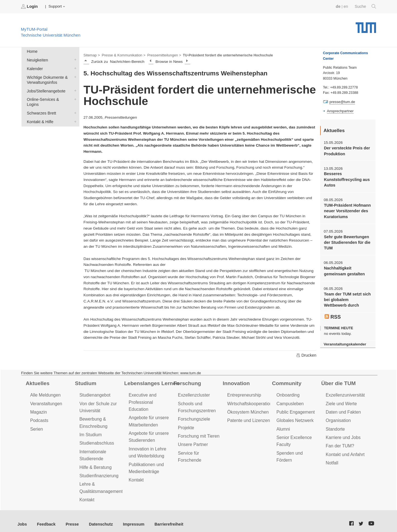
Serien (36, 426)
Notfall (332, 459)
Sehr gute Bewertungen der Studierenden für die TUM (346, 239)
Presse (69, 518)
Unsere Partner (192, 441)
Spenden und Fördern (297, 449)
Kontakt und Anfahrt (344, 451)
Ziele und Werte (340, 402)
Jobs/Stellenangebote (74, 88)
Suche (366, 6)
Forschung (186, 382)
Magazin (38, 410)
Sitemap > (91, 55)
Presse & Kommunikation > (122, 55)
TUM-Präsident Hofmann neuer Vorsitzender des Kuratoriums (346, 208)
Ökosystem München (247, 410)
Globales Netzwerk (294, 418)
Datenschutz (97, 518)
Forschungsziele (193, 417)
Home (32, 51)
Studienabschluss (96, 440)
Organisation (338, 418)
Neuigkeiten (74, 59)
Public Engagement (294, 410)
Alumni (283, 426)
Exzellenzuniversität (344, 394)
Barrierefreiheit (161, 518)
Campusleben (289, 402)
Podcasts (39, 418)
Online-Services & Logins (74, 96)
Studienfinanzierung (98, 471)
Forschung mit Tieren (198, 433)
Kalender (74, 67)
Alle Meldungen (45, 394)
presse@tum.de (342, 102)
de (339, 6)
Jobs (22, 518)
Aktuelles (37, 382)
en (347, 6)
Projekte (186, 425)
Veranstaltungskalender (344, 338)
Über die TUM (338, 382)
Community (286, 382)
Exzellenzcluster (193, 394)
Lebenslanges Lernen (150, 382)
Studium (85, 382)
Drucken (306, 354)
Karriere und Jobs (342, 434)
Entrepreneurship (243, 394)
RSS (332, 311)
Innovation (235, 382)
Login (30, 6)
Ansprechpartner (339, 111)
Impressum (128, 518)
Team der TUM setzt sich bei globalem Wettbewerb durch (347, 294)
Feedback (45, 518)
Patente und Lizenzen (247, 418)
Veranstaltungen (45, 402)
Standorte (335, 426)
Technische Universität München (366, 25)
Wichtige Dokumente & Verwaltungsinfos (74, 75)
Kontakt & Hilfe (74, 112)
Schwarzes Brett (74, 104)
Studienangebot (94, 394)
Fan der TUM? (339, 442)
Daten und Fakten (342, 410)
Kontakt (86, 494)
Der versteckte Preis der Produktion (346, 150)
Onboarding (287, 394)
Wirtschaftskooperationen (251, 402)
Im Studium (90, 432)
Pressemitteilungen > (160, 55)
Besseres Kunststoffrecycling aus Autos (345, 178)
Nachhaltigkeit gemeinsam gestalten (343, 266)
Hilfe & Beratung (95, 463)
